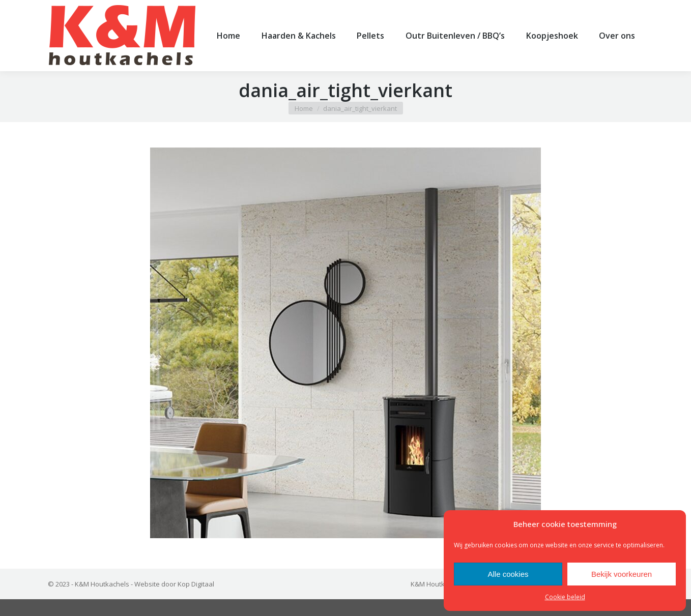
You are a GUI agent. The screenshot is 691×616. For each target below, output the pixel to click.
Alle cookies (508, 574)
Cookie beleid (565, 597)
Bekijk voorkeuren (622, 574)
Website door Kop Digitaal (174, 601)
